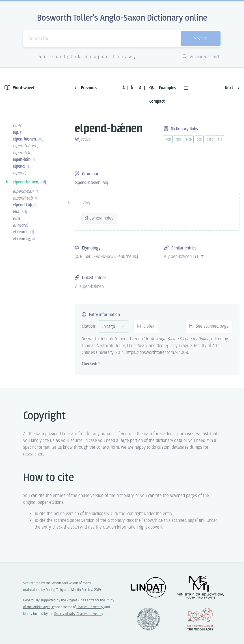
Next (232, 88)
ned (178, 140)
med (189, 140)
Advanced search (201, 57)
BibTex (146, 326)
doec (210, 140)
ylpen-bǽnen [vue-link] (180, 257)
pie (220, 140)
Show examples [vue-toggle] (99, 218)
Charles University (90, 607)
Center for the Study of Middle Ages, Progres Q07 (200, 619)
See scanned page (209, 326)
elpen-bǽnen (92, 287)
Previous (86, 88)
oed (168, 140)
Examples (163, 88)
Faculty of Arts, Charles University (79, 614)
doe (199, 140)
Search (201, 39)
